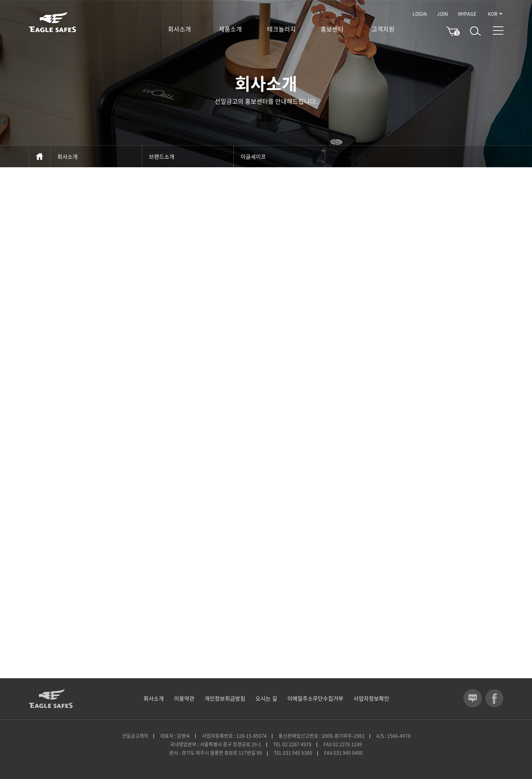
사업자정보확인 (371, 698)
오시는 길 (266, 698)
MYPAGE (467, 14)
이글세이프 (279, 156)
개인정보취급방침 (225, 698)
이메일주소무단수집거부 (315, 698)
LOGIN (420, 14)
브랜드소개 (188, 156)
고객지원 (383, 29)
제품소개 (230, 29)
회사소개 (179, 29)
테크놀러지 (281, 29)
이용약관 (184, 698)
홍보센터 (332, 29)
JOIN (442, 14)
